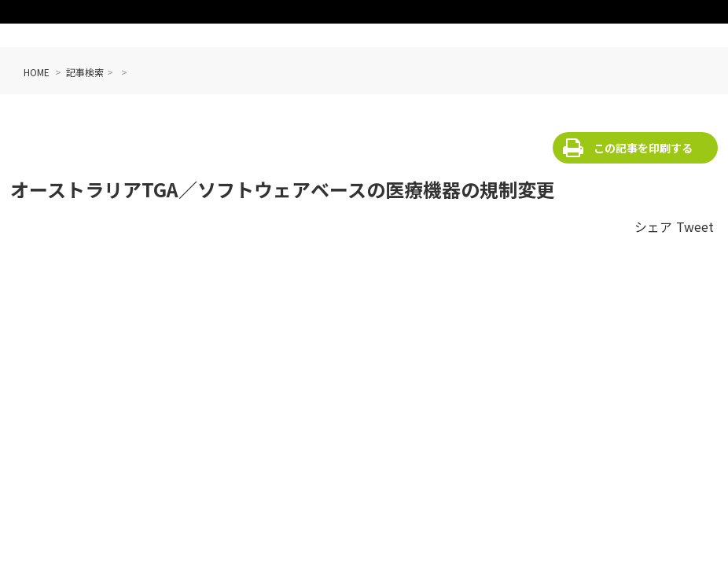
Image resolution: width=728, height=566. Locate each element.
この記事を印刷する (643, 148)
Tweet (695, 226)
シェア (653, 226)
